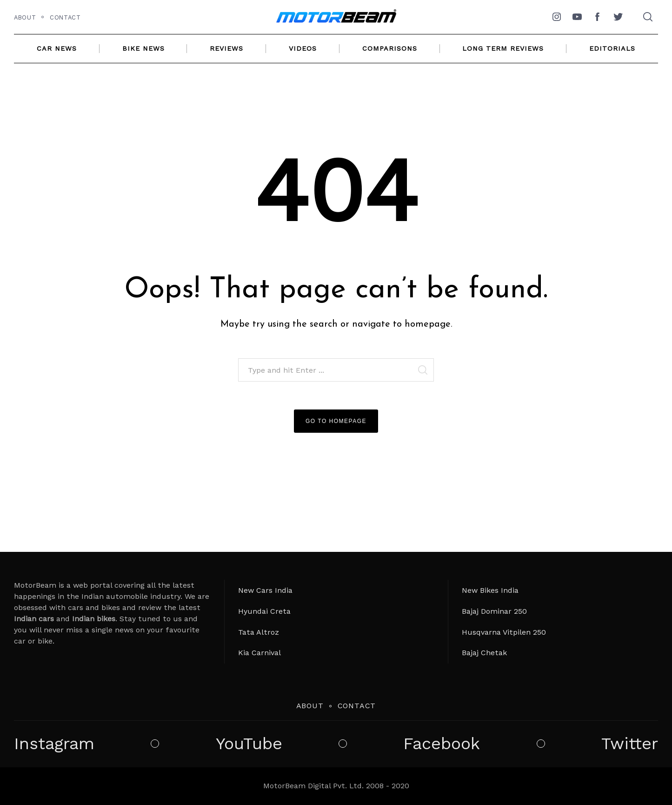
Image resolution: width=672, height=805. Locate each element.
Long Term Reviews (503, 48)
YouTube (249, 744)
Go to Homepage (336, 421)
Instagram (54, 744)
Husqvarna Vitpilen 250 (504, 632)
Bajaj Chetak (484, 653)
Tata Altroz (259, 632)
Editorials (612, 48)
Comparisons (390, 48)
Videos (303, 48)
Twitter (630, 744)
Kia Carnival (259, 653)
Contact (65, 17)
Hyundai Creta (264, 611)
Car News (57, 48)
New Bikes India (490, 590)
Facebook (442, 744)
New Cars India (265, 590)
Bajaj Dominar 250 (494, 611)
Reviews (226, 48)
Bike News (143, 48)
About (25, 17)
